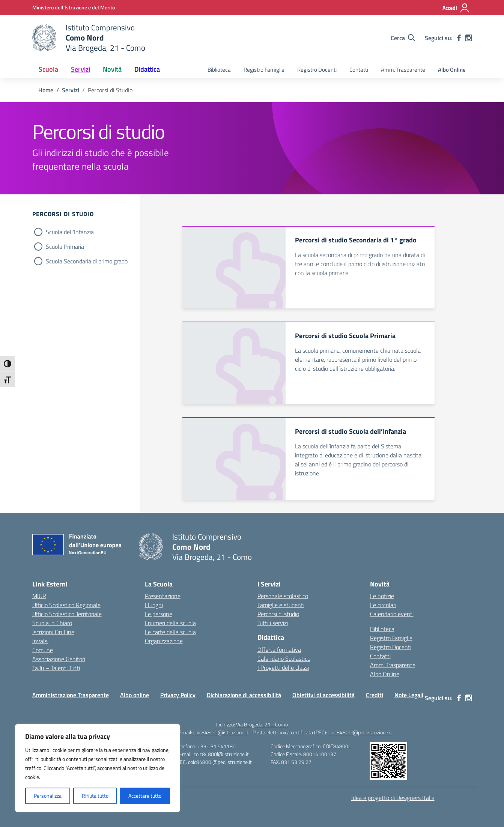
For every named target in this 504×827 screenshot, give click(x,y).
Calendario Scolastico (284, 659)
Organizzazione (164, 641)
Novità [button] (112, 69)
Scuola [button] (48, 69)
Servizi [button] (80, 69)
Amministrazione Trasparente (71, 695)
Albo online (135, 695)
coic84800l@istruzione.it (221, 732)
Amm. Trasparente (403, 70)
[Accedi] (456, 8)
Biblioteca (219, 70)
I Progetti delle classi (283, 668)
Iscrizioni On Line (53, 632)
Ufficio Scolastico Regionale (66, 605)
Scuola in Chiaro (52, 623)
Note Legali (409, 695)
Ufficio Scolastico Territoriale (67, 614)
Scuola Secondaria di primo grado (87, 261)
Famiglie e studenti (281, 605)
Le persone (159, 614)
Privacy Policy (178, 695)
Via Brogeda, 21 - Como (262, 724)
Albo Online (452, 70)
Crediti (375, 695)
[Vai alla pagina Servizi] (71, 90)
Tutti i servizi (273, 623)
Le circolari (383, 605)
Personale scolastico (283, 596)
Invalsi (40, 641)
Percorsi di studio (278, 614)
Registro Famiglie (264, 70)
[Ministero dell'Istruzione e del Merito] (74, 7)
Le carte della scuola (170, 632)
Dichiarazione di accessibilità (244, 695)
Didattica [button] (147, 69)
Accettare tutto (145, 796)
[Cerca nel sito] (403, 38)
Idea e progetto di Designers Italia (393, 798)
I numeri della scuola (170, 623)
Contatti (359, 70)
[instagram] (469, 38)
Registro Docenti (317, 70)
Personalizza (48, 796)
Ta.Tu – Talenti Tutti (56, 668)
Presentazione (163, 596)
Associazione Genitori (59, 659)
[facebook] (459, 38)
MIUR (39, 596)
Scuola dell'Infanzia (70, 232)
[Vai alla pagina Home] (46, 90)
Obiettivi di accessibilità (323, 695)
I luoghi (154, 605)
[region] (98, 768)
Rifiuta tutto (95, 796)
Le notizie (382, 596)
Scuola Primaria (65, 247)
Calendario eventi (392, 614)
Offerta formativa (279, 650)
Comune (43, 650)
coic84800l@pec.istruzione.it (360, 732)
